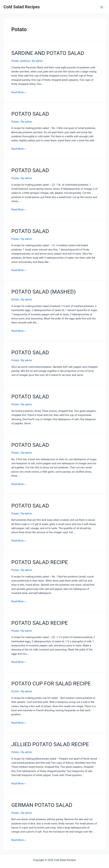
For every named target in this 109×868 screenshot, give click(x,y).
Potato (15, 61)
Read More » (19, 92)
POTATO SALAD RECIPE (40, 562)
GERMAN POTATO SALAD (42, 805)
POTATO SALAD (30, 114)
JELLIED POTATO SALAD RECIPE (50, 744)
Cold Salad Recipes (22, 7)
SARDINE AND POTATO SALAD (48, 53)
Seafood (25, 61)
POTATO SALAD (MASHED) (43, 292)
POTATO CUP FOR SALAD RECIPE (51, 684)
